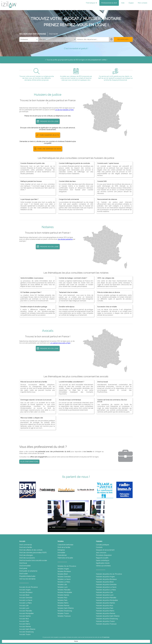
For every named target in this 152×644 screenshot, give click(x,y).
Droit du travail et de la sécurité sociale (33, 560)
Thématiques (91, 3)
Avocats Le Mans (25, 603)
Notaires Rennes (63, 606)
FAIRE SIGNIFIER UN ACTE (48, 135)
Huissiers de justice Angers (105, 577)
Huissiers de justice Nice (104, 606)
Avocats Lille (24, 606)
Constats (99, 547)
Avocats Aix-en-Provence (28, 587)
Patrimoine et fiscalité (65, 558)
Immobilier (61, 553)
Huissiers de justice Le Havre (106, 587)
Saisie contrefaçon (103, 560)
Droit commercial (25, 545)
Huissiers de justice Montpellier (107, 600)
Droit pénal (23, 568)
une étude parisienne (65, 239)
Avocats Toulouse (26, 637)
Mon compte (142, 3)
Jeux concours (101, 553)
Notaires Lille (62, 584)
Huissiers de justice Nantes (105, 603)
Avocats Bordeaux (26, 592)
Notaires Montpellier (65, 592)
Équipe (131, 3)
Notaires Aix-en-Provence (67, 566)
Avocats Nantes (25, 616)
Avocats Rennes (25, 627)
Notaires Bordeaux (64, 571)
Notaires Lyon (63, 587)
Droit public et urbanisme (28, 571)
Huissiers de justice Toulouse (106, 624)
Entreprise (61, 550)
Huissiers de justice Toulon (105, 621)
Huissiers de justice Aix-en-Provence (109, 574)
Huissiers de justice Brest (105, 582)
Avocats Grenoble (26, 598)
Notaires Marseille (64, 590)
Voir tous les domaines (27, 579)
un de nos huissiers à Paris (64, 110)
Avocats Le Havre (26, 600)
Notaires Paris (62, 600)
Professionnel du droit (109, 3)
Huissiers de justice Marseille (106, 598)
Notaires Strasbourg (65, 611)
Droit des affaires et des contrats (31, 550)
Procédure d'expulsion (104, 555)
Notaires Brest (63, 574)
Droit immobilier (25, 566)
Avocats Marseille (26, 611)
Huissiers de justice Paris (105, 608)
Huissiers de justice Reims (105, 611)
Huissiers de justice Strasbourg (107, 619)
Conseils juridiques (103, 545)
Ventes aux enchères (103, 566)
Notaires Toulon (63, 613)
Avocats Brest (24, 595)
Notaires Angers (63, 569)
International (62, 555)
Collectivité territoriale (65, 545)
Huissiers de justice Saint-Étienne (108, 616)
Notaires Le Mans (64, 582)
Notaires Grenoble (64, 577)
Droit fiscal (23, 563)
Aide (123, 3)
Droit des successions (27, 558)
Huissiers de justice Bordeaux (106, 579)
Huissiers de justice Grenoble (106, 584)
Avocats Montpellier (26, 613)
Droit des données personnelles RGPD (33, 553)
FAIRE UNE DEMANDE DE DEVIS (48, 149)
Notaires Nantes (63, 595)
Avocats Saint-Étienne (27, 629)
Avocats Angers (25, 590)
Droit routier (24, 574)
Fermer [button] (116, 641)
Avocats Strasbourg (26, 632)
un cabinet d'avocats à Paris (60, 343)
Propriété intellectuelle (27, 576)
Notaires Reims (63, 603)
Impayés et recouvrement (105, 550)
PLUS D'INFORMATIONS (29, 462)
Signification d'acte (103, 563)
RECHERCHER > (123, 39)
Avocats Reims (25, 624)
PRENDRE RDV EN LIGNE (48, 121)
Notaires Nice (62, 598)
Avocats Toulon (25, 634)
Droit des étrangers (26, 555)
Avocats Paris (24, 621)
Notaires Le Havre (64, 579)
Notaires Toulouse (64, 616)
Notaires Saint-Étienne (66, 608)
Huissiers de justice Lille (104, 592)
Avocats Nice (24, 619)
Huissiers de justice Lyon (105, 595)
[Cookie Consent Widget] (76, 641)
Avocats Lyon (24, 608)
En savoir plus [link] (96, 641)
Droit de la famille (26, 547)
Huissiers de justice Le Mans (106, 590)
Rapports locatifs (102, 558)
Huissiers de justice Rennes (106, 613)
